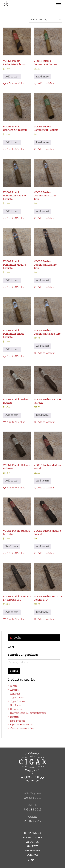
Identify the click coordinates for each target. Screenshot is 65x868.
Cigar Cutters (18, 702)
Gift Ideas (16, 705)
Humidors (16, 709)
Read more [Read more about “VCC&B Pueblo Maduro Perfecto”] (12, 547)
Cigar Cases (17, 698)
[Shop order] (45, 20)
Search (14, 671)
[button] (14, 84)
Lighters (15, 717)
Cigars (14, 686)
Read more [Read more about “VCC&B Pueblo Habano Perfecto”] (42, 415)
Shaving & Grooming (22, 729)
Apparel (15, 690)
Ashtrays (15, 694)
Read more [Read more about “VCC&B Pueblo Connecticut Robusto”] (42, 143)
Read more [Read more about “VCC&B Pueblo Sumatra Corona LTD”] (42, 612)
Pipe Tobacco (18, 721)
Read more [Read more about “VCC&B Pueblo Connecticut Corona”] (42, 77)
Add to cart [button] (12, 77)
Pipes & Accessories (22, 725)
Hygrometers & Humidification (28, 713)
